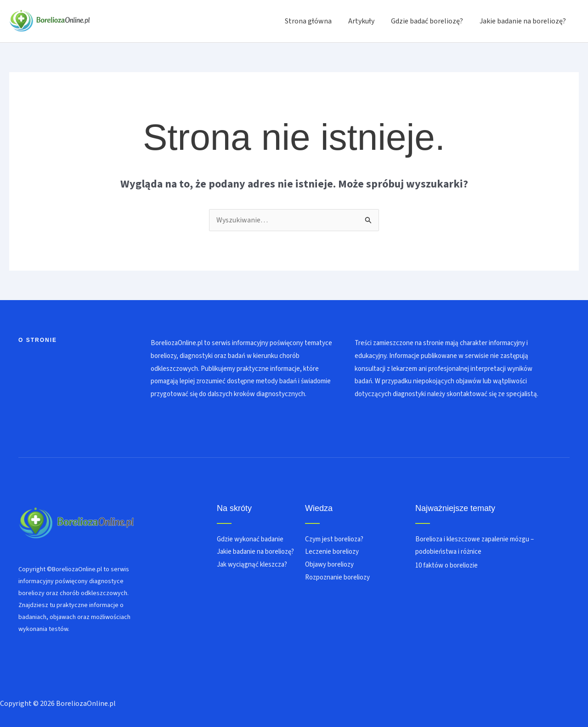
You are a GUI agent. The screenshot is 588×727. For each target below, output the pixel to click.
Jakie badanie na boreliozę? (524, 21)
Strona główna (315, 21)
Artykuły (366, 21)
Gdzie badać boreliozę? (430, 21)
